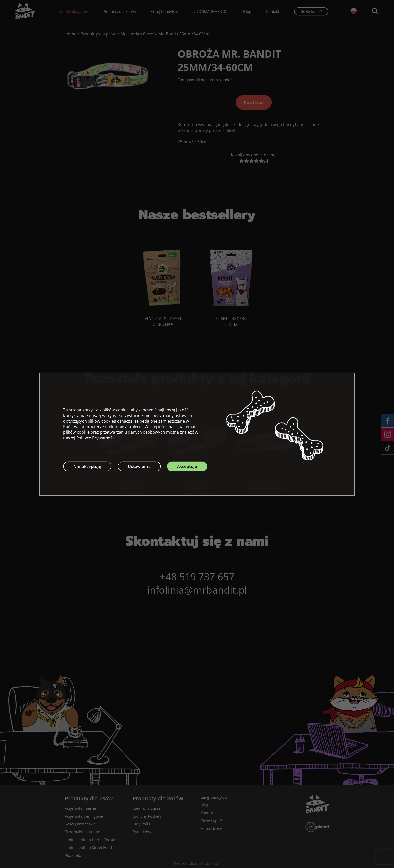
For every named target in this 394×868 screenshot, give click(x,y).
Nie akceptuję (87, 466)
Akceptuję (187, 466)
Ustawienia (139, 466)
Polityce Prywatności (96, 438)
